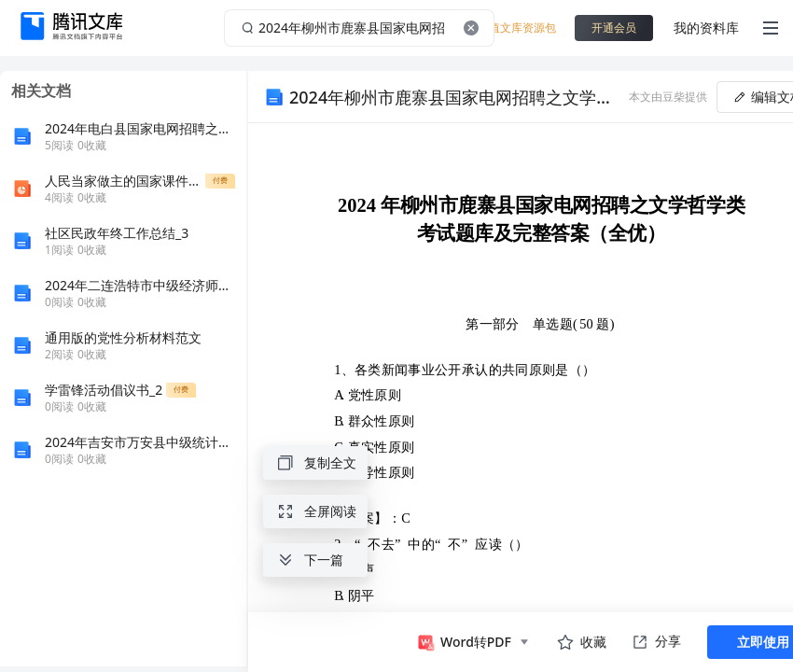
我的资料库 (706, 28)
